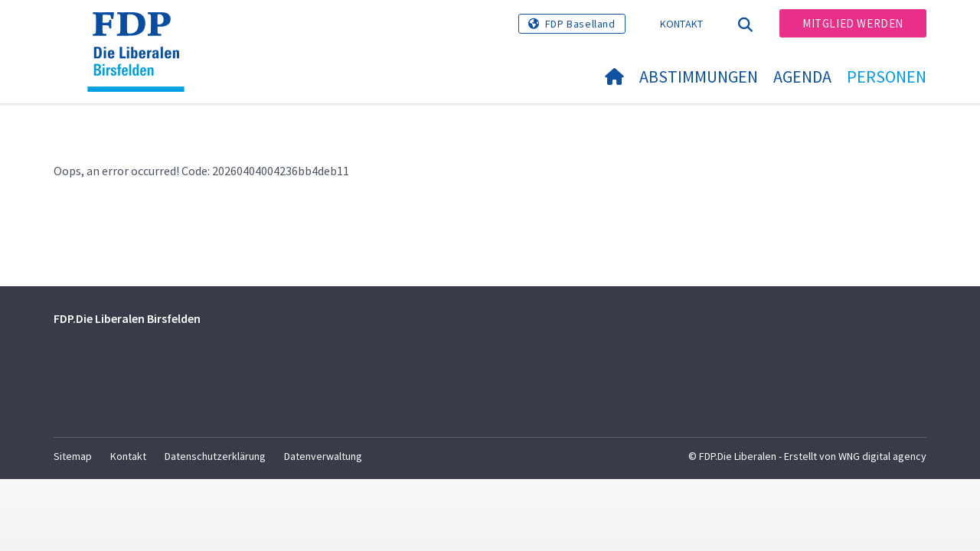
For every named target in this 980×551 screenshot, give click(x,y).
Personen (887, 77)
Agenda (802, 77)
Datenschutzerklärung (215, 456)
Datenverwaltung (323, 456)
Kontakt (682, 24)
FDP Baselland (580, 24)
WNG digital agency (882, 456)
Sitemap (73, 456)
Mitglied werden (853, 23)
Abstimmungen (699, 77)
